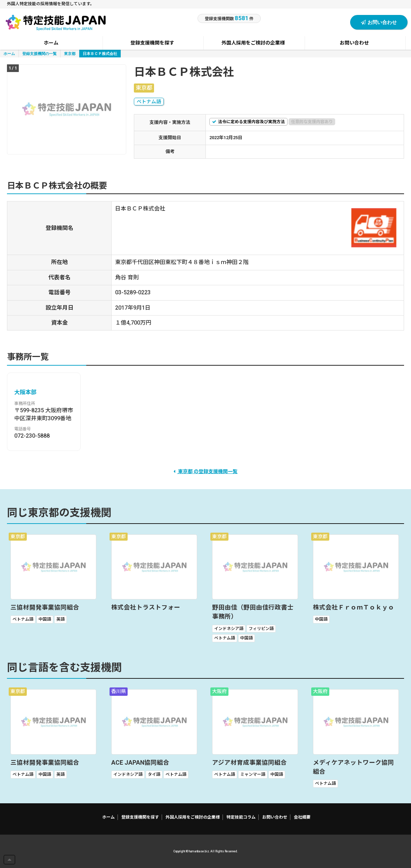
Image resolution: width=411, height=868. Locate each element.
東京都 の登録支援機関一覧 (205, 471)
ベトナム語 (149, 102)
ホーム (9, 53)
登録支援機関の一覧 (39, 53)
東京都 (70, 53)
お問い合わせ (379, 22)
